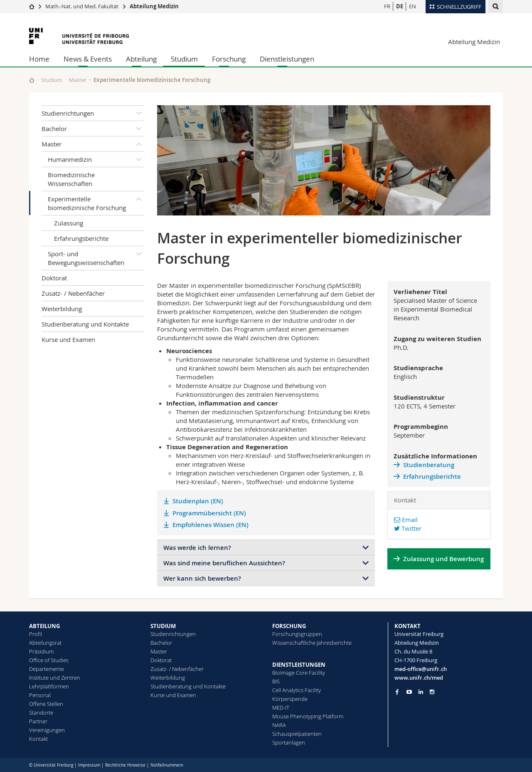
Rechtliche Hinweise (125, 765)
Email (406, 520)
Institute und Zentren (55, 678)
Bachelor (93, 129)
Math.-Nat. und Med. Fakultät (82, 6)
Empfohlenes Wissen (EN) (211, 525)
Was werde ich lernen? (197, 548)
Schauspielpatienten (297, 734)
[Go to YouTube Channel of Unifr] (409, 692)
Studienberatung (429, 465)
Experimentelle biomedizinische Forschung (96, 202)
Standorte (41, 713)
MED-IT (281, 708)
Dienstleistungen (287, 59)
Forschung (229, 59)
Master (78, 80)
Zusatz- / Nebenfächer (73, 293)
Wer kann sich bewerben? (202, 578)
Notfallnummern (167, 765)
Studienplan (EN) (198, 501)
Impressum (89, 765)
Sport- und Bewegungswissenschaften (96, 256)
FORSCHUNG (289, 626)
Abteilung (141, 59)
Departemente (47, 669)
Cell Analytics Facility (297, 690)
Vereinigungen (47, 730)
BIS (276, 681)
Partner (38, 721)
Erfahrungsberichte (81, 238)
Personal (40, 695)
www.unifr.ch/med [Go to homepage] (419, 678)
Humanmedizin (96, 159)
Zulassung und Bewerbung (443, 559)
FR (387, 6)
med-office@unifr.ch (421, 669)
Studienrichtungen (93, 113)
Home (39, 59)
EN (413, 6)
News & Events (88, 59)
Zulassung (69, 223)
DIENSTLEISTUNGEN (299, 665)
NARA (279, 725)
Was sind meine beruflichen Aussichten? (224, 563)
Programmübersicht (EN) (209, 513)
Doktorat (54, 278)
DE (400, 6)
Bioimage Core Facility (299, 673)
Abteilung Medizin (154, 6)
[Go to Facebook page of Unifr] (397, 692)
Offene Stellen (46, 704)
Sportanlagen (289, 742)
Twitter (408, 528)
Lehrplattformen (49, 686)
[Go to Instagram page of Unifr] (432, 692)
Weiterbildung (62, 309)
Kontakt (38, 739)
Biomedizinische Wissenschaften (71, 179)
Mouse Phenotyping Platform (308, 716)
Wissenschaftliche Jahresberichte (312, 643)
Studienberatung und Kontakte (85, 324)
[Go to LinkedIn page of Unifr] (421, 692)
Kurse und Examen (68, 339)
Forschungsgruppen (297, 634)
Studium (184, 59)
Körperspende (290, 699)
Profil (36, 634)
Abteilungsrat (45, 643)
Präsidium (41, 651)
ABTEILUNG (44, 626)
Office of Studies (49, 660)
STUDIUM (163, 626)
